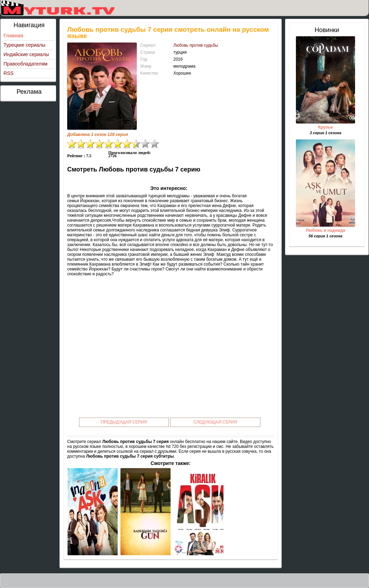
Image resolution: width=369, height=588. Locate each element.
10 (155, 144)
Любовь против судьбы (196, 45)
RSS (9, 73)
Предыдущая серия (124, 422)
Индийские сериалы (26, 54)
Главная (13, 36)
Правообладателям (25, 64)
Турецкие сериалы (24, 45)
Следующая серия (215, 422)
